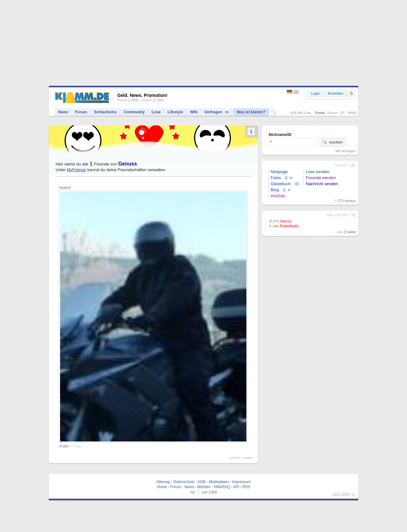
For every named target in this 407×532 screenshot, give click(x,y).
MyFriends (76, 170)
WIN (194, 112)
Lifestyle (175, 112)
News (63, 112)
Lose (156, 112)
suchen (332, 142)
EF (343, 113)
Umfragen (217, 112)
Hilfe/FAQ (222, 487)
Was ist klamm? (251, 112)
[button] (351, 93)
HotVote (278, 196)
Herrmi (286, 221)
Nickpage (279, 172)
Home (162, 487)
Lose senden (318, 172)
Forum (333, 113)
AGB (201, 482)
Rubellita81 (289, 226)
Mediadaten (219, 482)
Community (134, 112)
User (308, 113)
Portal (320, 113)
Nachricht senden (322, 184)
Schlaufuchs (105, 112)
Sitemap (163, 482)
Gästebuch (281, 184)
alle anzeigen (345, 151)
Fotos (276, 178)
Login (316, 93)
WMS (352, 113)
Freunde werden (321, 178)
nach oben (341, 494)
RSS (246, 487)
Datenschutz (184, 482)
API (236, 487)
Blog (275, 190)
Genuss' (341, 165)
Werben (204, 487)
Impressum (241, 482)
